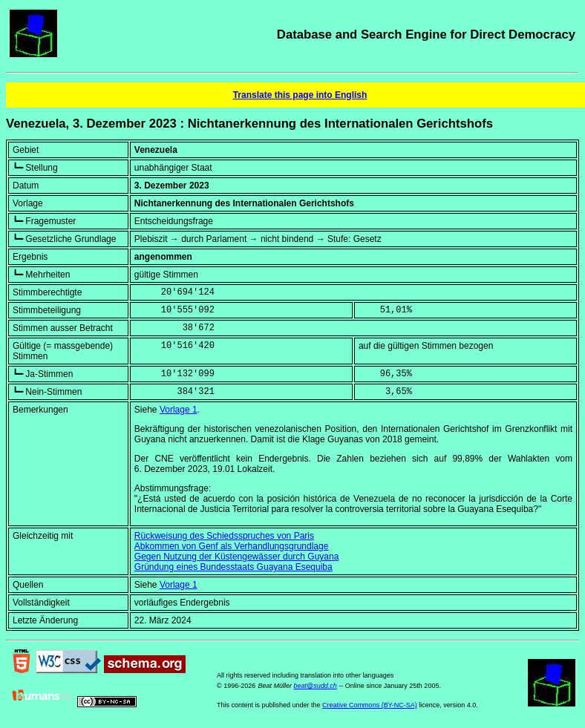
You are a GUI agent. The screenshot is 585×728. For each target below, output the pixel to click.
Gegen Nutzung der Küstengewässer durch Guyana (237, 557)
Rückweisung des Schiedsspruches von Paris (224, 536)
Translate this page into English (300, 95)
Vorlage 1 (179, 410)
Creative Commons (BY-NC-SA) (370, 705)
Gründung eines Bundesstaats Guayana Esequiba (233, 567)
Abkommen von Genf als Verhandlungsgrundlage (232, 546)
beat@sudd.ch (316, 686)
